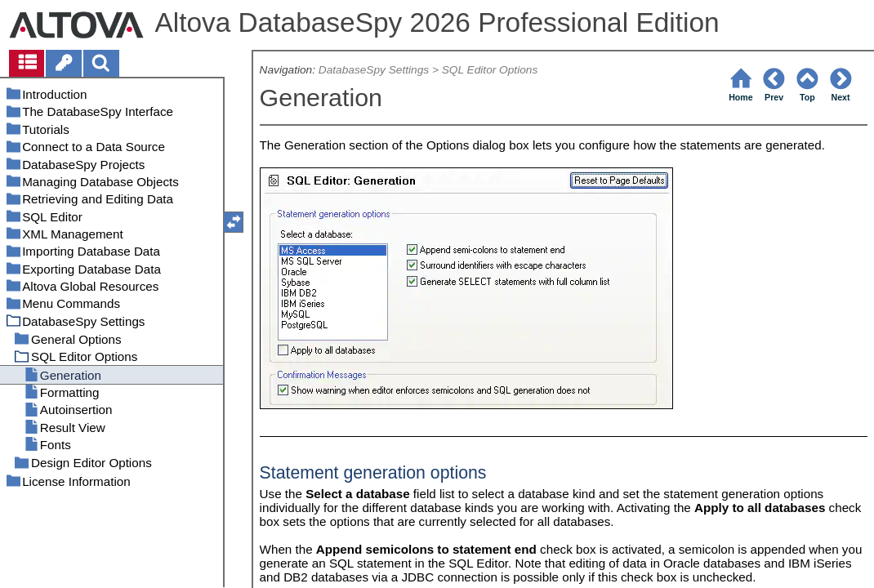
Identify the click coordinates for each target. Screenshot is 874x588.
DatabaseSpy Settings (374, 70)
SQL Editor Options (490, 70)
